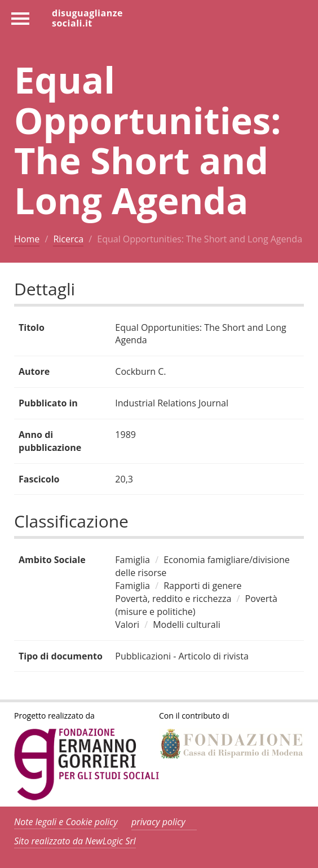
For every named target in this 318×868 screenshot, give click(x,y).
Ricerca (68, 239)
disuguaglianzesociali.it (87, 17)
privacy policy (158, 822)
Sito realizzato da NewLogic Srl (75, 841)
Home (27, 239)
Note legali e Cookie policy (66, 822)
